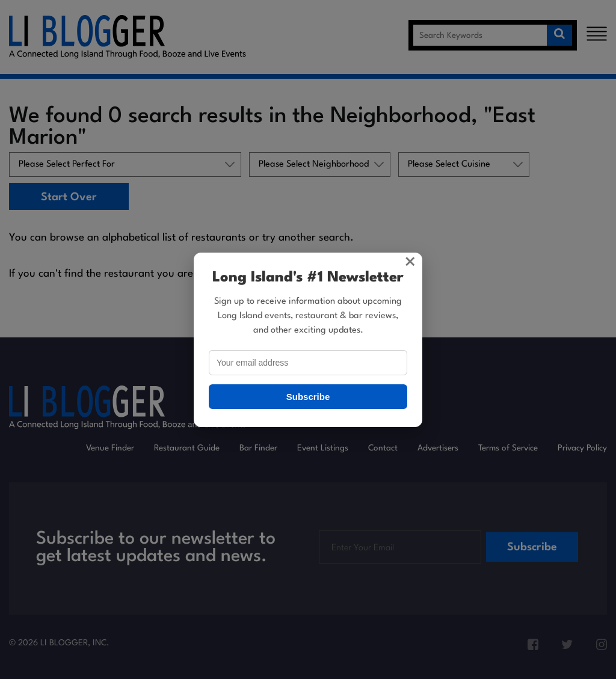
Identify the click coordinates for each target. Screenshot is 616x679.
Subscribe (308, 397)
